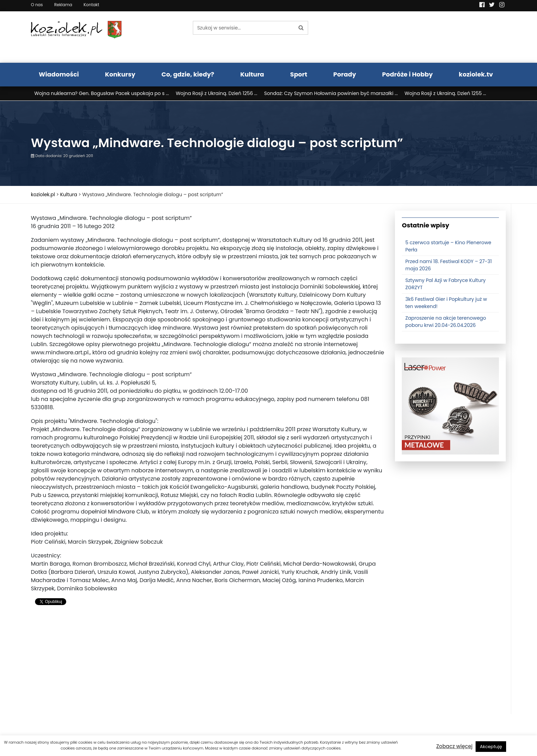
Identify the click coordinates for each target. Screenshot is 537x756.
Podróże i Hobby (408, 74)
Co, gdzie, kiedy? (188, 74)
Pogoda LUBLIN (451, 37)
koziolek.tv (476, 74)
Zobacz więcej (454, 746)
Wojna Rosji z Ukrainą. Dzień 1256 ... (217, 93)
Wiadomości (59, 74)
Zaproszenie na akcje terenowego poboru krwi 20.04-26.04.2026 (446, 322)
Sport (299, 74)
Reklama (63, 5)
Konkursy (120, 74)
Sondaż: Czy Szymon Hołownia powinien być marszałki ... (331, 93)
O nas (37, 5)
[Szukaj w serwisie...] (244, 28)
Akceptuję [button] (491, 747)
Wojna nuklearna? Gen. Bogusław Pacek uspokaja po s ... (102, 93)
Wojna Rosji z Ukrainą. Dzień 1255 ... (445, 93)
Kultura (252, 74)
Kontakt (92, 5)
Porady (345, 74)
